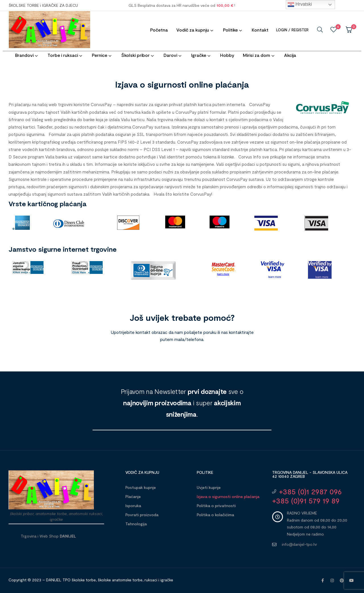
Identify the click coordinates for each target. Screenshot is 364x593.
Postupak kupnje (141, 487)
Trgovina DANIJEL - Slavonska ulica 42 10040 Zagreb (310, 474)
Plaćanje (133, 496)
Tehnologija (136, 524)
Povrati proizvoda (142, 515)
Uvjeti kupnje (209, 487)
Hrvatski (300, 5)
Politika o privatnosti (216, 506)
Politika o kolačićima (215, 515)
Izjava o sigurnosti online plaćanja (228, 496)
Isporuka (133, 506)
